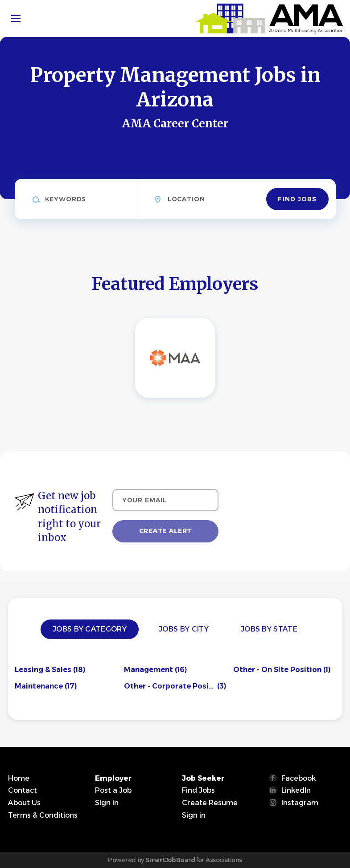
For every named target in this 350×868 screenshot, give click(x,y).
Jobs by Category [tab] (90, 629)
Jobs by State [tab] (269, 629)
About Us (24, 803)
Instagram (300, 803)
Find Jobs (297, 199)
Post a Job (113, 790)
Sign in (107, 803)
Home (19, 778)
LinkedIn (296, 790)
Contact (23, 790)
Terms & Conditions (43, 815)
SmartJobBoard (170, 860)
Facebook (299, 778)
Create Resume (210, 803)
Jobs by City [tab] (184, 629)
